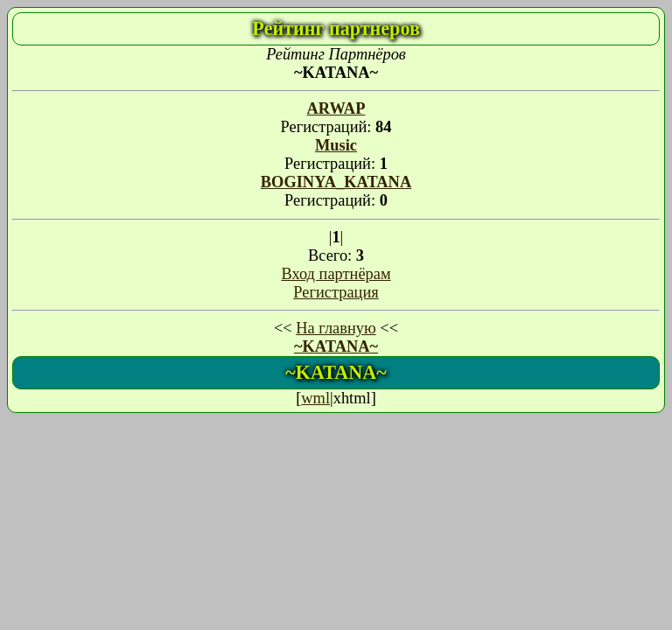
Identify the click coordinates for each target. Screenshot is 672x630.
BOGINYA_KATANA (336, 182)
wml (315, 398)
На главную (336, 328)
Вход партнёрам (336, 274)
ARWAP (336, 108)
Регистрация (336, 292)
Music (336, 145)
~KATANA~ (336, 346)
